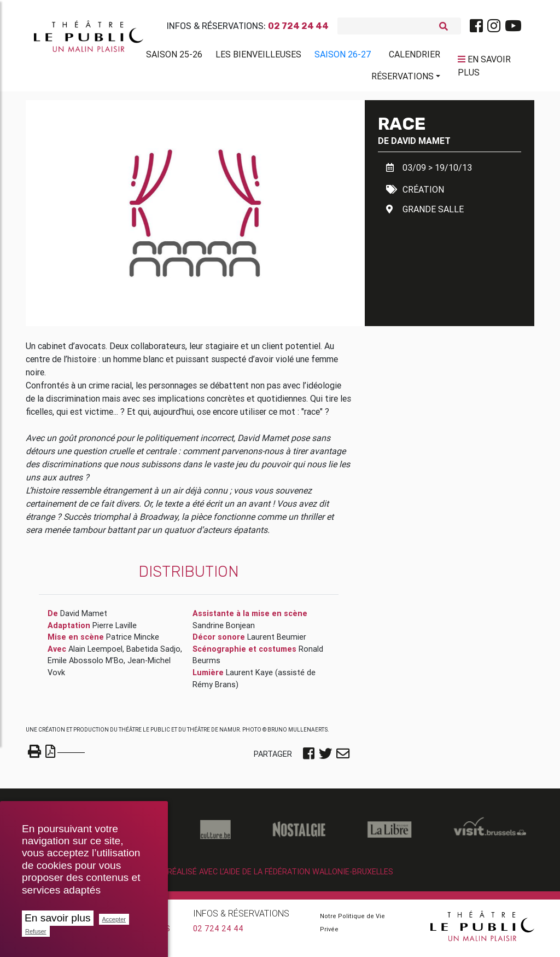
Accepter (114, 919)
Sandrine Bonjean (224, 630)
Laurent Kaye (249, 677)
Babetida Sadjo (153, 653)
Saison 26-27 (343, 56)
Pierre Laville (115, 630)
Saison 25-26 (174, 56)
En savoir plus (58, 918)
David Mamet (421, 145)
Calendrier (415, 56)
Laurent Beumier (277, 641)
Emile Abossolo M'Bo (86, 665)
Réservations (402, 78)
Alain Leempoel (95, 653)
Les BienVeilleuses (258, 56)
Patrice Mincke (133, 641)
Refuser (36, 931)
